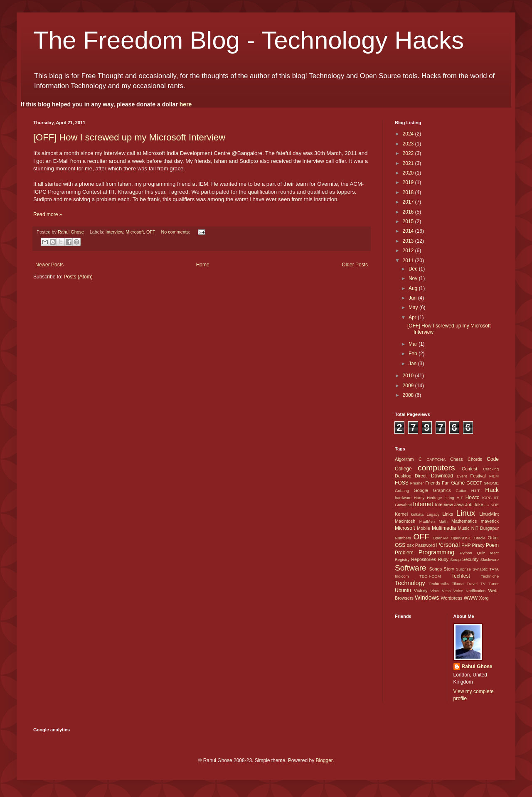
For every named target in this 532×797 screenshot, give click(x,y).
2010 (409, 376)
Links (448, 514)
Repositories (424, 559)
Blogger (324, 760)
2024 (409, 134)
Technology (410, 583)
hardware (403, 498)
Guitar (461, 491)
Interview (115, 232)
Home (203, 265)
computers (436, 468)
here (186, 104)
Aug (414, 288)
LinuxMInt (489, 514)
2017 (409, 202)
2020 (409, 173)
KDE (495, 505)
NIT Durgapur (485, 528)
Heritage (434, 498)
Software (411, 568)
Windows (427, 598)
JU (487, 505)
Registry (402, 560)
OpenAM (441, 538)
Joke (479, 504)
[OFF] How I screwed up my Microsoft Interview (129, 137)
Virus (435, 591)
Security (470, 559)
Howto (473, 497)
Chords (475, 459)
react (494, 553)
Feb (414, 354)
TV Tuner (490, 584)
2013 (409, 241)
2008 (409, 395)
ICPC (487, 498)
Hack (492, 490)
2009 (409, 386)
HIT (459, 498)
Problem (404, 553)
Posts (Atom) (78, 277)
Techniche (490, 576)
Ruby (443, 559)
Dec (414, 269)
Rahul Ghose (477, 667)
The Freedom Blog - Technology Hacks (249, 40)
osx (410, 545)
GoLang (402, 491)
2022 (409, 153)
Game (458, 483)
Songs (435, 569)
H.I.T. (476, 491)
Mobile (424, 528)
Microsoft (135, 232)
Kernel (401, 514)
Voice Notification (469, 591)
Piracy (478, 545)
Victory (421, 590)
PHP (466, 545)
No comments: (176, 232)
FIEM (494, 476)
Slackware (490, 560)
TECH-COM (430, 576)
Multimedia (444, 528)
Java (459, 504)
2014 (409, 231)
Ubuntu (403, 590)
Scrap (455, 560)
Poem (492, 545)
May (414, 307)
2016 (409, 212)
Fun (446, 483)
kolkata (417, 514)
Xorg (484, 598)
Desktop (403, 476)
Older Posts (355, 265)
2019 (409, 182)
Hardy (419, 498)
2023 (409, 144)
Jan (413, 364)
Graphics (442, 490)
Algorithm (404, 459)
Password (425, 545)
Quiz (481, 553)
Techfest (461, 576)
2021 (409, 163)
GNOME (491, 483)
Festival (478, 476)
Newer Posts (49, 265)
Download (442, 476)
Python (466, 553)
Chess (457, 459)
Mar (414, 344)
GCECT (474, 483)
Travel (472, 584)
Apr (413, 317)
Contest (469, 469)
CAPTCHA (436, 459)
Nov (414, 278)
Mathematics (464, 521)
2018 (409, 192)
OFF (151, 232)
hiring (449, 498)
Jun (413, 298)
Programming (436, 552)
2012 (409, 251)
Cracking (491, 469)
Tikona (458, 584)
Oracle (480, 538)
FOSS (402, 483)
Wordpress (451, 598)
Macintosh (405, 521)
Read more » (48, 214)
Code (493, 459)
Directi (421, 476)
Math (443, 521)
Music (463, 528)
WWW (470, 598)
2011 (409, 261)
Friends (433, 483)
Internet (423, 504)
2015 (409, 221)
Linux (465, 513)
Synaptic (480, 569)
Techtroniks (439, 584)
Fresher (417, 483)
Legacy (433, 514)
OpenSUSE (461, 538)
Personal (448, 545)
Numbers (403, 538)
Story (449, 569)
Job (469, 504)
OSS (400, 545)
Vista (446, 591)
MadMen (427, 521)
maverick (490, 521)
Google (421, 490)
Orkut (493, 538)
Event (462, 476)
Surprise (463, 569)
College (403, 469)
